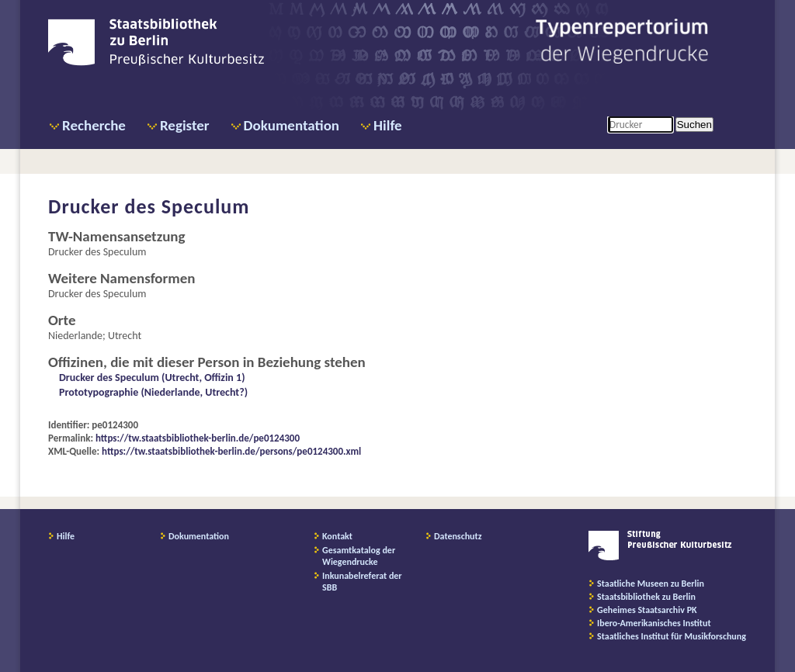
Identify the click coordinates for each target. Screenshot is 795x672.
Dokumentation (292, 125)
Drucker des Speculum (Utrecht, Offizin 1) (152, 378)
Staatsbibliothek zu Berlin (646, 597)
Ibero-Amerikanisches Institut (654, 623)
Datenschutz (458, 536)
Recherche (94, 125)
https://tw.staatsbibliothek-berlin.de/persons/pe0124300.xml (231, 451)
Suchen (694, 125)
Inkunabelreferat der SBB (362, 582)
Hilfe (388, 125)
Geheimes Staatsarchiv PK (647, 610)
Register (185, 125)
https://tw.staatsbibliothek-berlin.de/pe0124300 (198, 438)
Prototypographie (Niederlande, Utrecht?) (153, 392)
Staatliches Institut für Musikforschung (672, 636)
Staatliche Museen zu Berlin (651, 584)
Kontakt (337, 536)
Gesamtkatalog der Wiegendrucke (359, 556)
